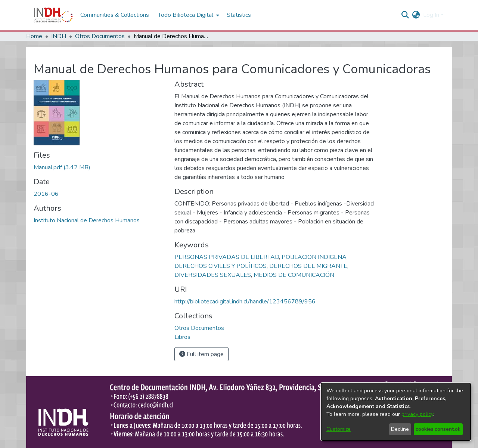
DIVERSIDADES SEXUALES (213, 275)
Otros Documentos (100, 36)
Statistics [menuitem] (239, 15)
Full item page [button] (201, 354)
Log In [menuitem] (431, 15)
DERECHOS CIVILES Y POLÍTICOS (221, 266)
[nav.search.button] (405, 15)
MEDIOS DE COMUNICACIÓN (294, 275)
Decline (400, 429)
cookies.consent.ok (438, 429)
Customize (339, 429)
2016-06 (46, 194)
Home (34, 36)
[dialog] (396, 412)
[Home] (53, 15)
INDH (59, 36)
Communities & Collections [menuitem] (115, 15)
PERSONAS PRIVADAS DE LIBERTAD (227, 257)
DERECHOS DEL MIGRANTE (308, 266)
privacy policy (417, 414)
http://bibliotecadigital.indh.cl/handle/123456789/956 (245, 302)
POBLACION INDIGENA (314, 257)
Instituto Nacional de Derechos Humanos (87, 220)
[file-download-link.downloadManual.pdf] (62, 167)
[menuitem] (416, 15)
